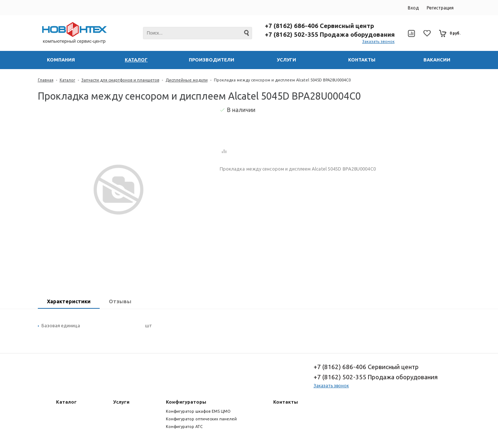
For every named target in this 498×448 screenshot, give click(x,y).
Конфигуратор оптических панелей (201, 419)
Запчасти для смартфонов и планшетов (120, 80)
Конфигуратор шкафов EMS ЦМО (198, 411)
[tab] (69, 302)
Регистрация (440, 8)
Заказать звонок (379, 41)
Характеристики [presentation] (69, 301)
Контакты (286, 402)
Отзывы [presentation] (120, 301)
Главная (46, 80)
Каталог (67, 80)
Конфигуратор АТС (184, 427)
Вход (413, 8)
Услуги (121, 402)
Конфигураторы (186, 402)
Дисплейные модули (187, 80)
